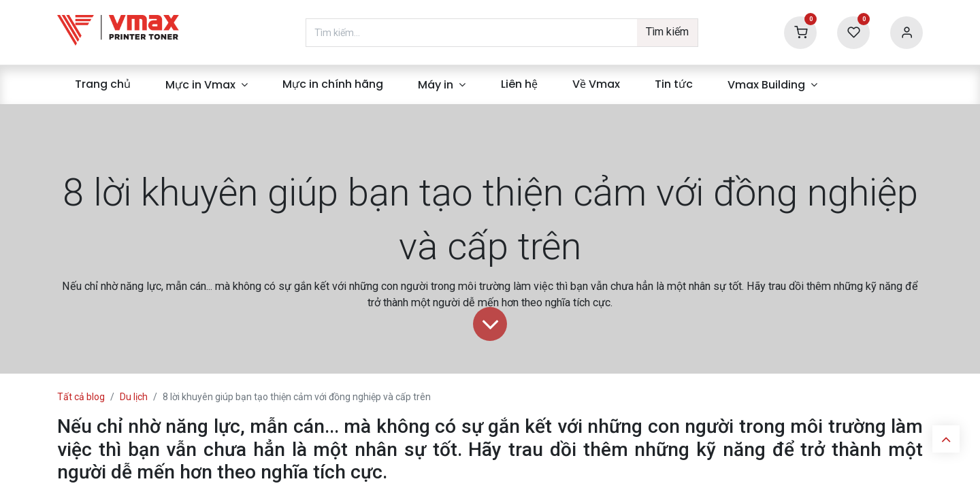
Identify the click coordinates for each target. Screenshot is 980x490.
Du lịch (134, 397)
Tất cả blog (81, 397)
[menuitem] (102, 84)
